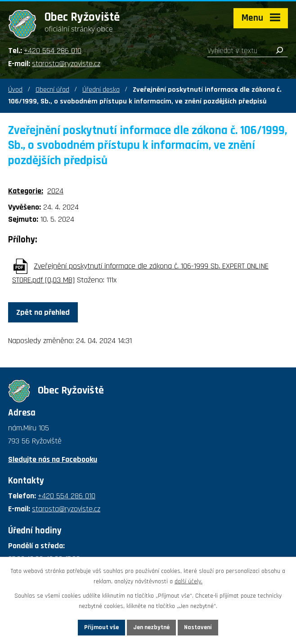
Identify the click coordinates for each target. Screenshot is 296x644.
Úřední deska (101, 90)
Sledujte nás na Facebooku (53, 459)
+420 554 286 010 (53, 51)
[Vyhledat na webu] (247, 51)
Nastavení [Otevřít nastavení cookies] (198, 627)
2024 (55, 191)
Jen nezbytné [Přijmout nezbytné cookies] (151, 627)
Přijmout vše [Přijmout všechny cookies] (101, 627)
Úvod (15, 90)
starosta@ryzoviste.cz (66, 64)
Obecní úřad (52, 90)
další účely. (188, 581)
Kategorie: (26, 191)
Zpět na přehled (43, 312)
